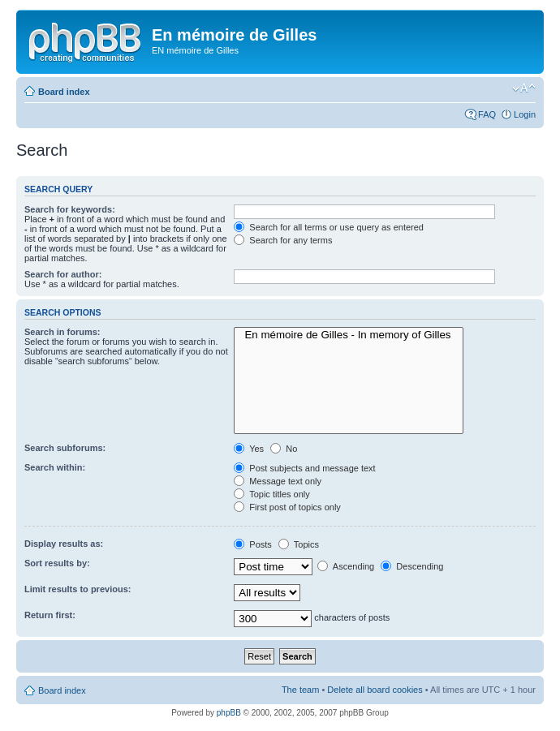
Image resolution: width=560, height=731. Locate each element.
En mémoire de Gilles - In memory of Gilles (349, 335)
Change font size (524, 88)
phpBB (229, 713)
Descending (412, 566)
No (284, 449)
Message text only (278, 481)
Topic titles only (271, 494)
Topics (299, 544)
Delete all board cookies (375, 690)
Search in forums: (62, 332)
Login (525, 114)
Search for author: (63, 274)
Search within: (55, 467)
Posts (253, 544)
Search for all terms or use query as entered (329, 227)
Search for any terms (283, 240)
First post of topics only (287, 507)
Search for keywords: (70, 209)
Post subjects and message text (304, 468)
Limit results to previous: (78, 589)
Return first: (50, 615)
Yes (249, 449)
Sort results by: (57, 563)
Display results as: (64, 544)
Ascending (346, 566)
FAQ (487, 114)
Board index (64, 92)
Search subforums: (65, 448)
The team (300, 690)
